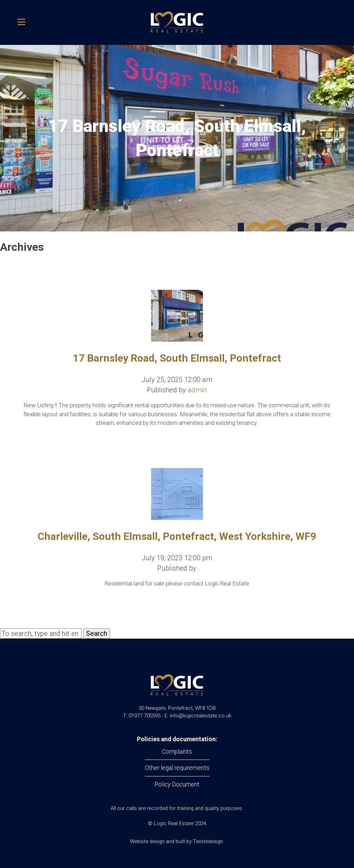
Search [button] (97, 633)
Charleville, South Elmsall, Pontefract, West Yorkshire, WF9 (177, 536)
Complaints (177, 752)
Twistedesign (208, 841)
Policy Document (177, 784)
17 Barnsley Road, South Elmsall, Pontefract (177, 358)
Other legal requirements (177, 768)
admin (197, 390)
